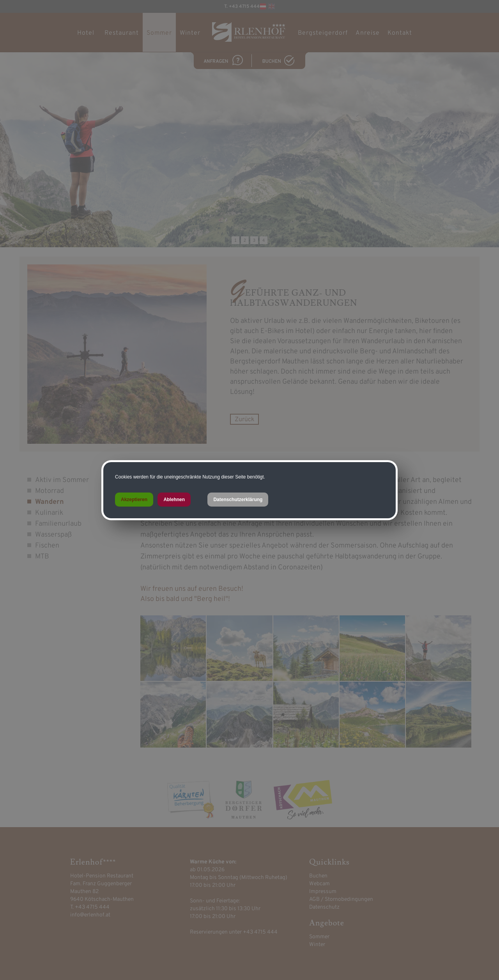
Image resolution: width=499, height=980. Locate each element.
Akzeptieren (134, 500)
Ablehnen (174, 500)
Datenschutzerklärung (238, 500)
